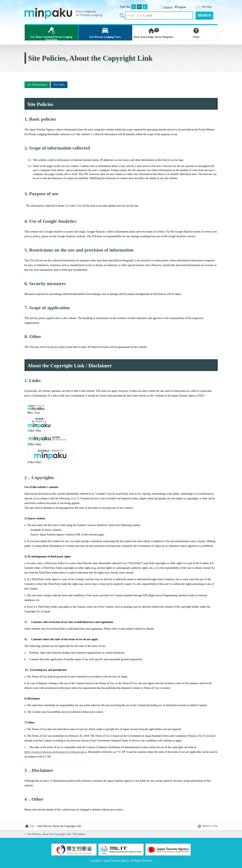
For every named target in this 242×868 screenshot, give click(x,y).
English (180, 7)
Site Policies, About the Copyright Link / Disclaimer (56, 834)
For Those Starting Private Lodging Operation (51, 33)
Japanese (168, 7)
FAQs (196, 33)
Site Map (207, 7)
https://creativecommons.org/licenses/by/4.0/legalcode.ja (56, 752)
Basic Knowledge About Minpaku (154, 33)
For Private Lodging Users (105, 33)
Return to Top (207, 826)
